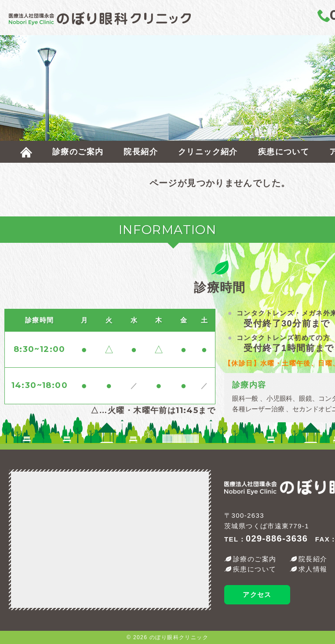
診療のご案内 (78, 152)
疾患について (284, 152)
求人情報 (313, 569)
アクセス (257, 595)
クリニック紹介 (208, 152)
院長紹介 (141, 152)
